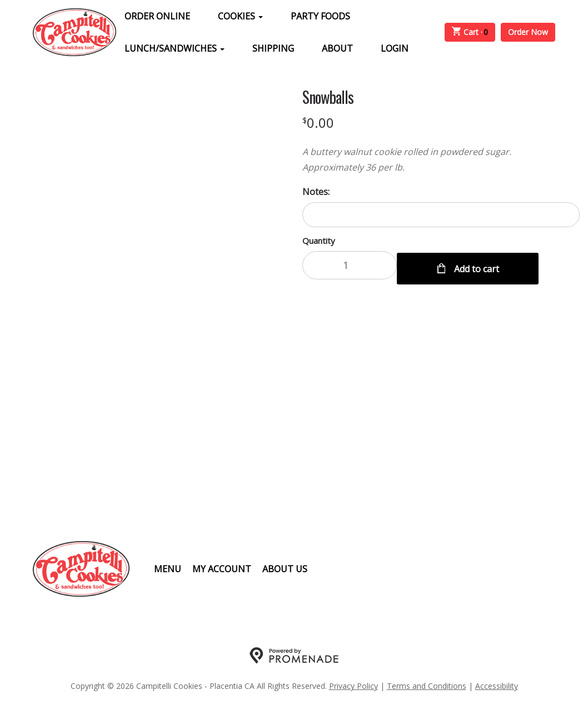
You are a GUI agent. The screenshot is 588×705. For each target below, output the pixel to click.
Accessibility (497, 686)
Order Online (157, 16)
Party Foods (320, 16)
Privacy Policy (353, 686)
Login (395, 48)
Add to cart (475, 265)
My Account (222, 569)
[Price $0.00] (318, 122)
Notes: (316, 192)
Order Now (528, 32)
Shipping (273, 48)
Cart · (470, 32)
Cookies (240, 16)
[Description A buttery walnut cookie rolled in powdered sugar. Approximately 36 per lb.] (441, 159)
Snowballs (328, 97)
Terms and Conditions (427, 686)
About (337, 48)
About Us (285, 569)
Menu (168, 569)
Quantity (319, 241)
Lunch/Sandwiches (175, 48)
